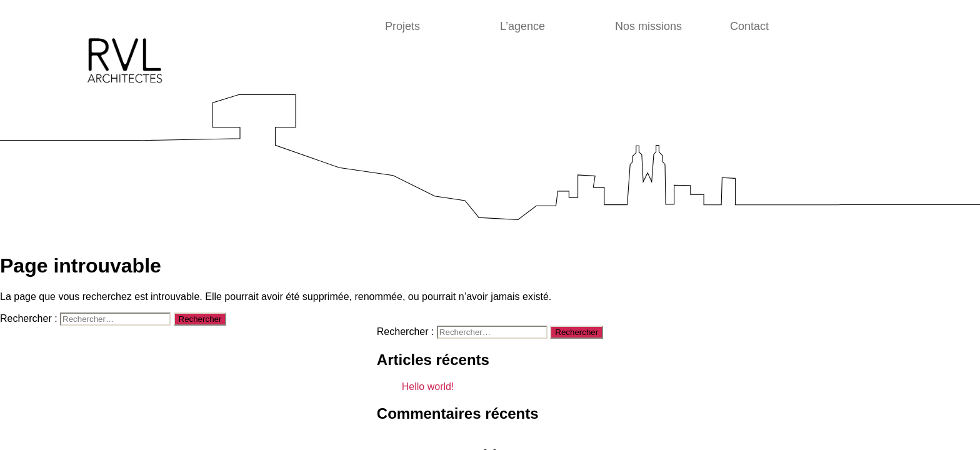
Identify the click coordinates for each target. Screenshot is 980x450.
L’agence (522, 26)
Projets (402, 26)
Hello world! (428, 387)
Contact (749, 26)
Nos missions (648, 26)
